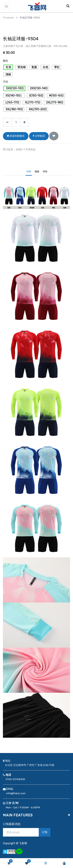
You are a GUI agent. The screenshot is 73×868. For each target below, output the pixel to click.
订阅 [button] (45, 832)
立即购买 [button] (39, 136)
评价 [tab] (45, 172)
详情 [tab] (29, 172)
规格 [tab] (37, 172)
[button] (54, 136)
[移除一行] (7, 122)
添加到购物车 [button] (16, 136)
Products (8, 18)
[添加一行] (24, 122)
